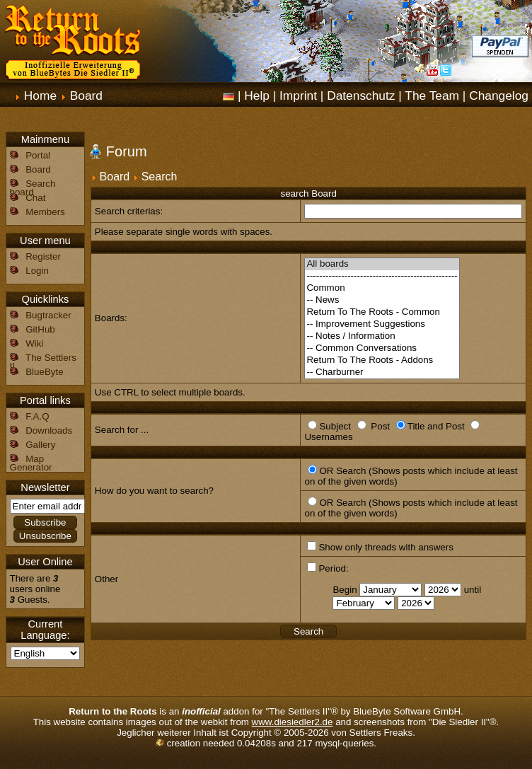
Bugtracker (48, 315)
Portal (38, 155)
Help (257, 96)
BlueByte (44, 372)
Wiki (34, 343)
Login (37, 271)
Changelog (499, 96)
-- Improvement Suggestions (382, 324)
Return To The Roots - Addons (382, 360)
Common (382, 288)
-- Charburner (382, 372)
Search (160, 177)
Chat (35, 198)
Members (45, 212)
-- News (382, 300)
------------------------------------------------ (382, 276)
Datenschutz (361, 96)
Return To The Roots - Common (382, 312)
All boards (382, 264)
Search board (33, 188)
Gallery (40, 445)
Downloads (49, 430)
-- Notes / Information (382, 336)
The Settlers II (43, 362)
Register (43, 256)
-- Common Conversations (382, 348)
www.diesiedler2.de (293, 722)
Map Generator (31, 463)
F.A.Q (37, 416)
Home (40, 96)
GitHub (40, 329)
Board (86, 96)
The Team (432, 96)
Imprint (298, 96)
